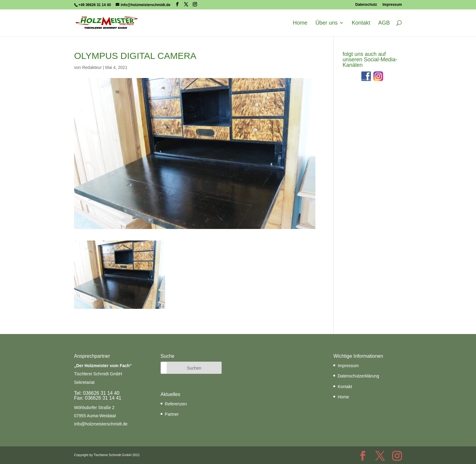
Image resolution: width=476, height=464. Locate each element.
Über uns (326, 23)
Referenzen (176, 404)
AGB (384, 23)
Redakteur (92, 67)
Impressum (392, 5)
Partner (172, 414)
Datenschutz (366, 5)
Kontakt (361, 23)
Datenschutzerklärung (358, 376)
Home (300, 23)
